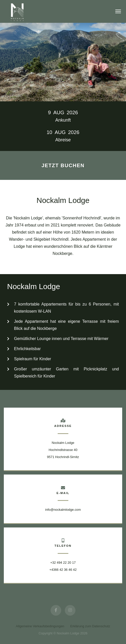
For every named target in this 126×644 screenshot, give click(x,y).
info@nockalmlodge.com (63, 510)
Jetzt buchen (63, 165)
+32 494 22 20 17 (63, 563)
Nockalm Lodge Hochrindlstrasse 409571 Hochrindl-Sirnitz (63, 450)
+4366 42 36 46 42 (63, 570)
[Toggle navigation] (118, 11)
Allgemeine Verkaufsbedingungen (40, 626)
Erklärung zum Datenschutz (90, 626)
